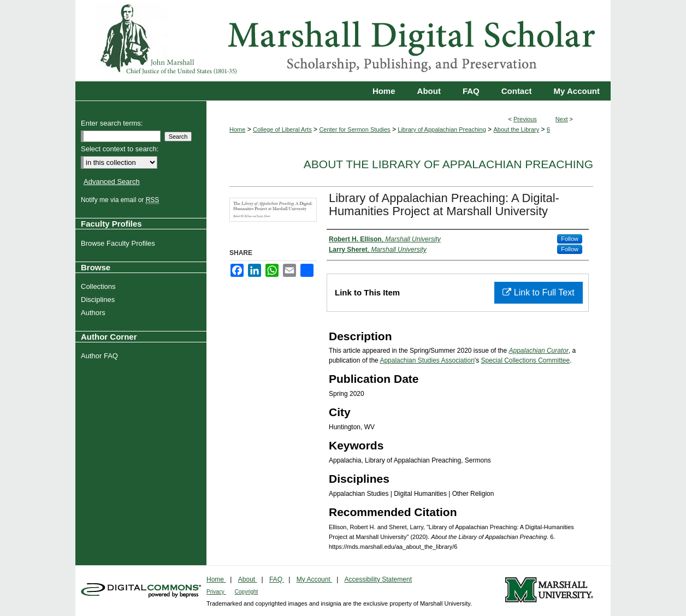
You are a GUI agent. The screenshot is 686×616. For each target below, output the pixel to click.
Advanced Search (112, 182)
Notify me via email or (121, 200)
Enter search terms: (112, 123)
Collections (100, 286)
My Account (314, 579)
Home (237, 129)
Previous (525, 119)
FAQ (277, 579)
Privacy (216, 592)
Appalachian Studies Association (427, 360)
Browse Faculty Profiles (119, 243)
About (248, 579)
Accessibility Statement (378, 579)
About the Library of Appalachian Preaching (448, 164)
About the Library (516, 129)
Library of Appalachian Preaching (442, 129)
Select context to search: (120, 149)
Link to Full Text (538, 292)
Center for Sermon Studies (354, 129)
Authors (94, 313)
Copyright (247, 592)
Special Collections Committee (525, 360)
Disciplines (99, 300)
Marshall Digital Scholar (343, 41)
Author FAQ (101, 356)
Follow (570, 239)
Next (562, 119)
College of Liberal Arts (282, 129)
